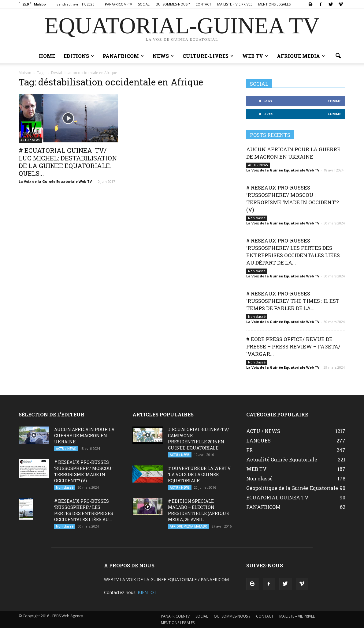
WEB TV (255, 56)
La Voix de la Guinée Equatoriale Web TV (55, 181)
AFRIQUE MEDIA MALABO (189, 526)
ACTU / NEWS (30, 140)
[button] (338, 56)
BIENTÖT (147, 592)
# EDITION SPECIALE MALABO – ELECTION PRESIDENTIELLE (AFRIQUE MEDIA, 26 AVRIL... (199, 510)
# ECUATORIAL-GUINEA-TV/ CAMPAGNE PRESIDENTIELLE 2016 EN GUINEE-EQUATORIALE (199, 439)
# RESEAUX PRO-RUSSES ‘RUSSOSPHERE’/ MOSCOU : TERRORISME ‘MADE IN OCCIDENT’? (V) (293, 199)
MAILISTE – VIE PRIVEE (235, 4)
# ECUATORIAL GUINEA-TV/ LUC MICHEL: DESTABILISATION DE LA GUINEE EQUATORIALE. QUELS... (68, 162)
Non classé (257, 218)
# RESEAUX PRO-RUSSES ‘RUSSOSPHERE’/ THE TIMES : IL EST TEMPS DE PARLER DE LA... (293, 301)
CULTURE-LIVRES (208, 56)
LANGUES (258, 440)
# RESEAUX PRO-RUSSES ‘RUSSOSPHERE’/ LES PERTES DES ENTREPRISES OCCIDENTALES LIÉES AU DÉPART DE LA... (293, 252)
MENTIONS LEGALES (274, 4)
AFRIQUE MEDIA (301, 56)
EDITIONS (79, 56)
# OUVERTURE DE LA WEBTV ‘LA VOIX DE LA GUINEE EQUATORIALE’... (199, 474)
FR (249, 450)
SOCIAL (144, 4)
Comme (334, 101)
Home (47, 56)
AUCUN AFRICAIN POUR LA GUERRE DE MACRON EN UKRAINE (293, 153)
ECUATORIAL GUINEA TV (277, 497)
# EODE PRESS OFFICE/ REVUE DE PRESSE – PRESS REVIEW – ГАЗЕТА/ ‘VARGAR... (293, 346)
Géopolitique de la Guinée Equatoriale (292, 488)
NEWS (163, 56)
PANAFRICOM (123, 56)
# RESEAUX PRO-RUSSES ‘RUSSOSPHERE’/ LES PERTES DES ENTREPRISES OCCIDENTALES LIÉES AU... (84, 510)
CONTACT (203, 4)
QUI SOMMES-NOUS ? (173, 4)
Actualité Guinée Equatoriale (282, 459)
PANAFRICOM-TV (119, 4)
